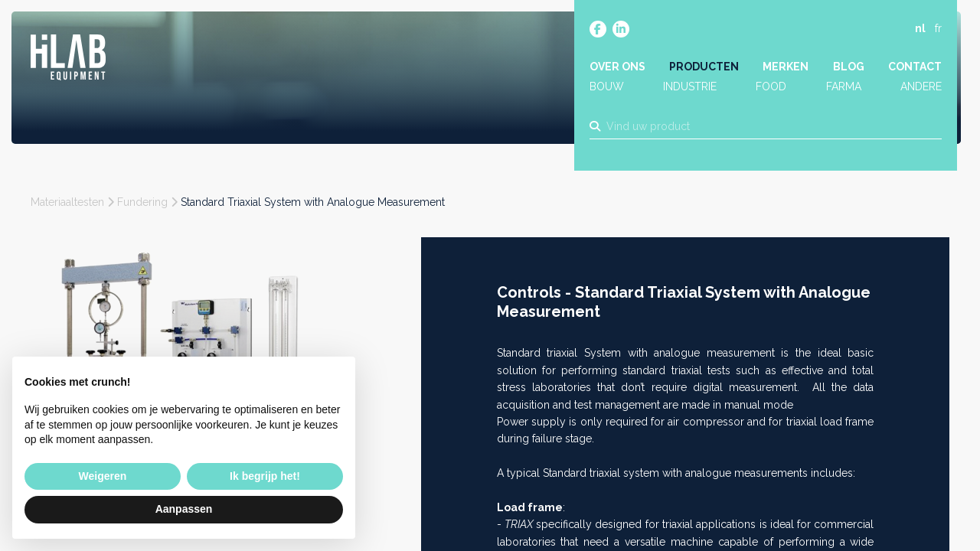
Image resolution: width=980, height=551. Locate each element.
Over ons (617, 67)
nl (920, 28)
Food (771, 86)
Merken (786, 67)
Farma (844, 86)
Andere (921, 86)
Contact (915, 67)
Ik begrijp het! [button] (265, 476)
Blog (849, 67)
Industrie (690, 86)
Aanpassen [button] (184, 509)
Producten (704, 67)
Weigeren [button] (103, 476)
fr (938, 28)
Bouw (607, 86)
